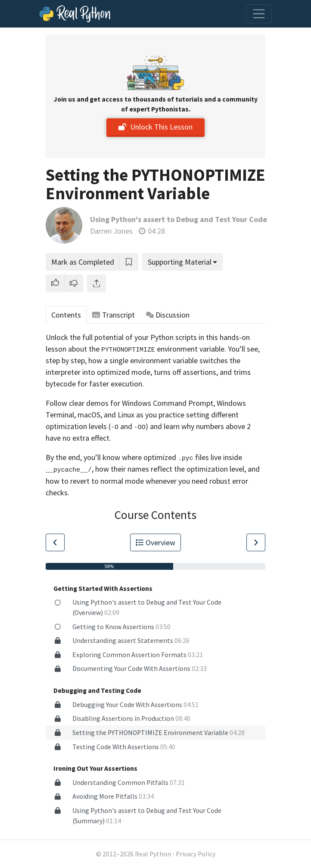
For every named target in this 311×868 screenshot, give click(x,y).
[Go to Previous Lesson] (55, 542)
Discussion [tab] (168, 315)
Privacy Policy (196, 854)
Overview (155, 542)
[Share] (96, 283)
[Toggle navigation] (259, 14)
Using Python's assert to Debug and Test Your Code (179, 219)
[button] (55, 283)
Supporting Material (180, 262)
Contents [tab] (66, 315)
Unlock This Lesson (155, 127)
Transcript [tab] (114, 315)
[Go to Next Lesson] (256, 542)
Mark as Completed (83, 262)
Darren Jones (111, 231)
